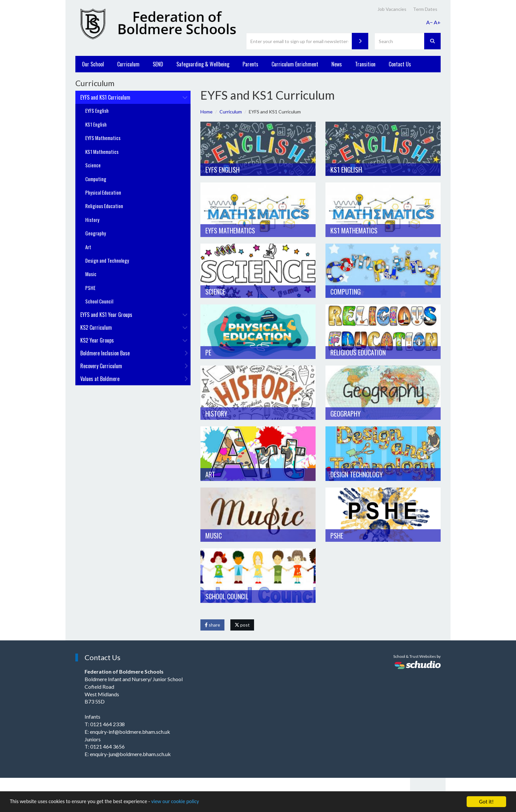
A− (429, 22)
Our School (93, 64)
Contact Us (400, 64)
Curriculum (128, 64)
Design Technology (357, 474)
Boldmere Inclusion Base (134, 353)
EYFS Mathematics (230, 230)
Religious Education (358, 352)
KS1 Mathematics (354, 230)
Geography (346, 414)
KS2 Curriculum (134, 327)
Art (210, 474)
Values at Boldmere (134, 379)
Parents (250, 64)
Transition (365, 64)
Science (215, 292)
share (212, 625)
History (216, 414)
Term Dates (425, 9)
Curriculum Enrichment (295, 64)
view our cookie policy (184, 802)
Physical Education (103, 192)
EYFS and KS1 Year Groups (134, 315)
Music (214, 536)
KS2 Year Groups (134, 340)
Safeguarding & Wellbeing (203, 64)
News (337, 64)
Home (206, 112)
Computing (346, 292)
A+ (437, 22)
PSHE (337, 536)
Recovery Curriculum (134, 366)
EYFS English (222, 170)
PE (208, 352)
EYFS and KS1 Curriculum (134, 97)
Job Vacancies (392, 9)
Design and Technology (107, 260)
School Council (227, 596)
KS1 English (346, 170)
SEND (158, 64)
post (242, 625)
